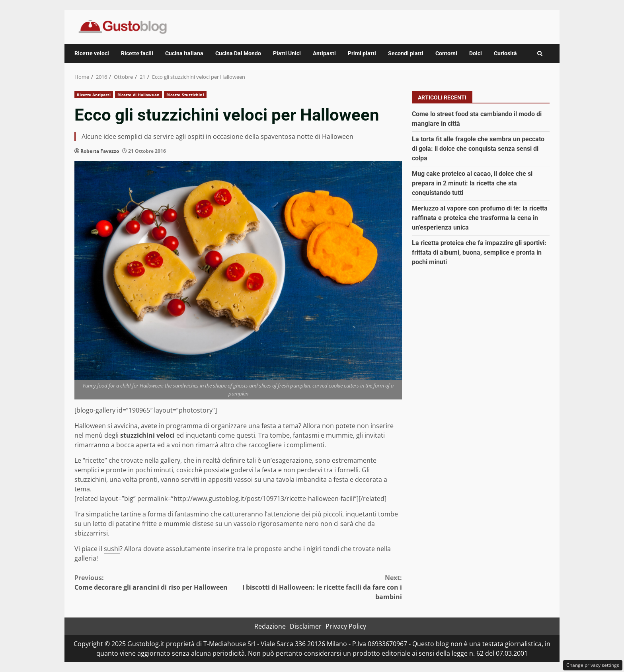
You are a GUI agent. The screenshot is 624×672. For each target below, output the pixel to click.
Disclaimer (306, 626)
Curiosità (505, 53)
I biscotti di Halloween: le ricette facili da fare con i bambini (320, 587)
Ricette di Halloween (138, 95)
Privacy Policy (346, 626)
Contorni (446, 53)
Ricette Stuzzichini (185, 95)
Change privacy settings (593, 665)
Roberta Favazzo (100, 151)
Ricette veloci (92, 53)
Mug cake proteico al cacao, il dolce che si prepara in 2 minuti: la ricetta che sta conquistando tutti (472, 183)
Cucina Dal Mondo (238, 53)
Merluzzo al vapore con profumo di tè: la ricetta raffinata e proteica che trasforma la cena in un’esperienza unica (480, 218)
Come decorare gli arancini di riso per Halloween (156, 582)
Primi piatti (362, 53)
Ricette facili (137, 53)
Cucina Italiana (184, 53)
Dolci (476, 53)
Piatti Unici (287, 53)
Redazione (270, 626)
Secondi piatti (406, 53)
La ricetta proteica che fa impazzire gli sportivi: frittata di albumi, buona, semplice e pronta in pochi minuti (479, 252)
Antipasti (324, 53)
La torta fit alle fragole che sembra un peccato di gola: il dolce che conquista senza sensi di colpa (478, 149)
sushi (112, 549)
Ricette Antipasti (94, 95)
